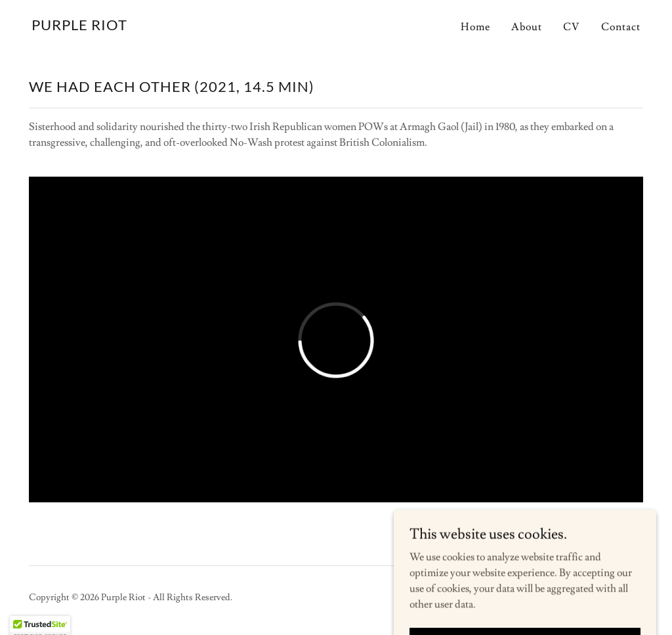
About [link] (527, 27)
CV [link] (572, 27)
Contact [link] (621, 27)
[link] (79, 27)
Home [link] (475, 27)
